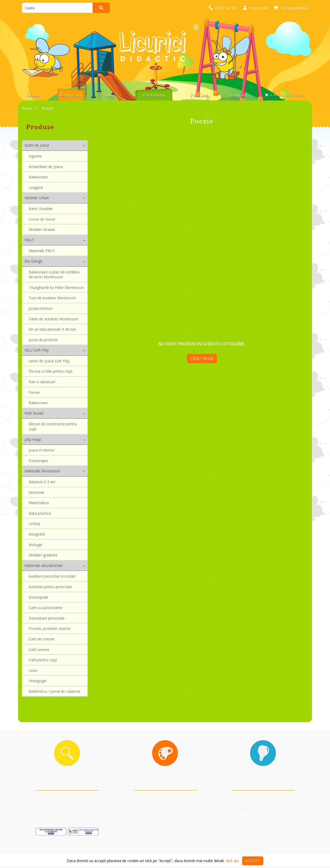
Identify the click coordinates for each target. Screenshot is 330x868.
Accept (253, 861)
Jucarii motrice (40, 308)
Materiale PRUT (42, 251)
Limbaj (34, 524)
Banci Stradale (41, 209)
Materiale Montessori (157, 849)
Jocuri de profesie (43, 340)
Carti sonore (39, 650)
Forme (34, 392)
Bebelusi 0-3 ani (42, 482)
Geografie (37, 534)
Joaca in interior (42, 450)
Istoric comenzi (248, 807)
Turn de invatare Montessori (52, 298)
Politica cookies (52, 807)
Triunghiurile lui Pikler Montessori (56, 287)
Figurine (35, 156)
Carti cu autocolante (46, 608)
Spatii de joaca (149, 800)
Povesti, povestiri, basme (50, 628)
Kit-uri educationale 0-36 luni (52, 329)
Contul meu (245, 800)
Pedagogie (38, 681)
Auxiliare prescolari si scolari (52, 576)
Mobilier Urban (150, 807)
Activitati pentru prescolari (50, 587)
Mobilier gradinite (43, 555)
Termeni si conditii (55, 800)
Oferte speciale (248, 821)
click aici (232, 861)
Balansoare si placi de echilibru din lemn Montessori (54, 275)
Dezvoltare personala (47, 618)
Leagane (36, 187)
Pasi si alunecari (42, 382)
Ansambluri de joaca (46, 167)
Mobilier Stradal (42, 229)
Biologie (35, 545)
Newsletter (244, 814)
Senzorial (36, 492)
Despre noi (48, 814)
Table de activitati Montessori (53, 319)
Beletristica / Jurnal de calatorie (55, 691)
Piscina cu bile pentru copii (51, 371)
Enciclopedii (38, 597)
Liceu (33, 670)
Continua (202, 358)
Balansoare (38, 177)
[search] (57, 8)
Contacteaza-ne (53, 821)
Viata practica (40, 513)
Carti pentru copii (43, 660)
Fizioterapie (38, 461)
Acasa (27, 108)
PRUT (141, 835)
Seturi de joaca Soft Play (49, 361)
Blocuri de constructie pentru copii (53, 426)
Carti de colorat (42, 639)
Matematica (39, 503)
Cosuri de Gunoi (42, 219)
